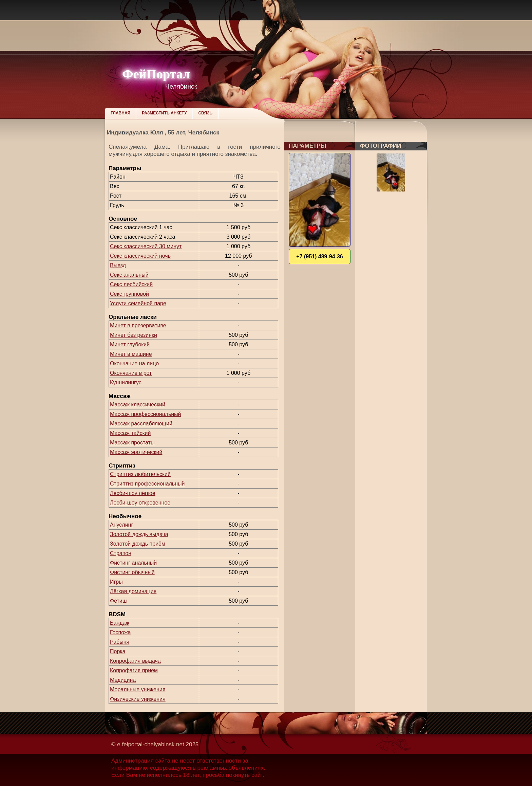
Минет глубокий (130, 344)
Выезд (118, 265)
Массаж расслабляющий (141, 424)
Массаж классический (138, 405)
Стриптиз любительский (140, 474)
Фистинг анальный (133, 563)
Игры (116, 582)
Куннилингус (126, 382)
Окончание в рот (131, 373)
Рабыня (120, 642)
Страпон (121, 553)
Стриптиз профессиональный (147, 484)
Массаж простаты (132, 443)
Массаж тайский (130, 433)
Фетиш (118, 601)
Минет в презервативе (138, 325)
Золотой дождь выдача (139, 534)
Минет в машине (131, 354)
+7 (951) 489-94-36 (319, 257)
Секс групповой (129, 294)
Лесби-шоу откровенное (140, 503)
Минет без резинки (134, 335)
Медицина (123, 680)
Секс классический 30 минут (146, 246)
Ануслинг (121, 525)
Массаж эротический (136, 452)
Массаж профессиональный (146, 414)
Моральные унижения (138, 689)
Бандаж (120, 623)
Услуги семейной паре (138, 303)
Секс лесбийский (131, 284)
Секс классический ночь (140, 256)
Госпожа (120, 632)
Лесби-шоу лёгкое (133, 493)
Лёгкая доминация (133, 591)
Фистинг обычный (132, 572)
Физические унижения (138, 699)
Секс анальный (129, 275)
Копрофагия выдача (135, 661)
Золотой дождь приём (138, 544)
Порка (118, 651)
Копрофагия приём (134, 670)
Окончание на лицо (134, 363)
